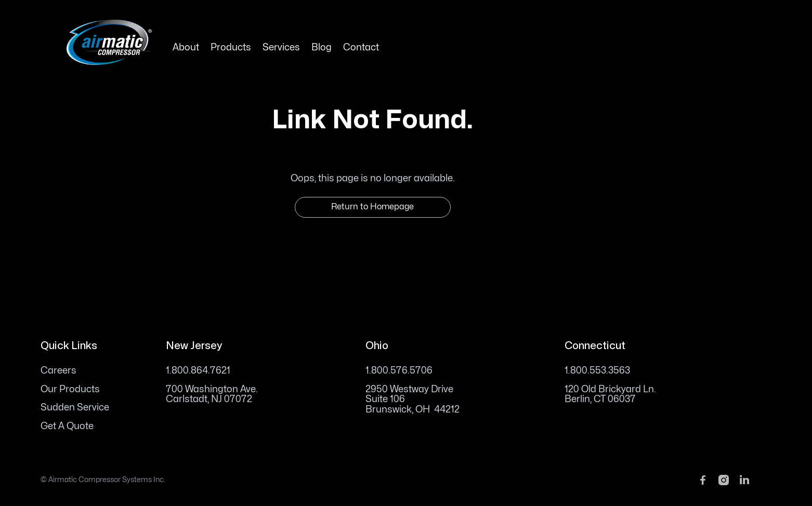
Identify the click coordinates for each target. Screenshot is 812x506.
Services (281, 48)
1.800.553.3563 (597, 371)
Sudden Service (75, 408)
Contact (361, 48)
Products (231, 48)
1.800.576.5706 (399, 371)
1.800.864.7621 (198, 371)
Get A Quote (67, 426)
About (186, 48)
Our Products (70, 389)
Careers (58, 371)
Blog (322, 48)
